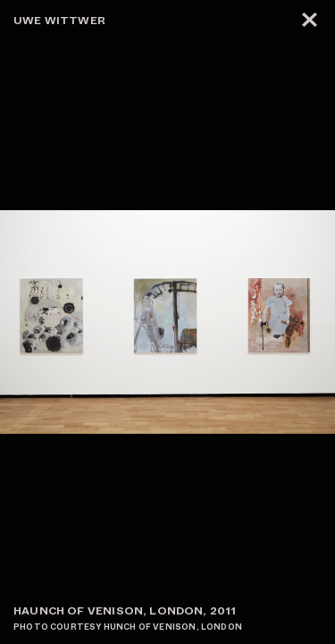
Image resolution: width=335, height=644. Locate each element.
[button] (252, 322)
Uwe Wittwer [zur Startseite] (59, 21)
